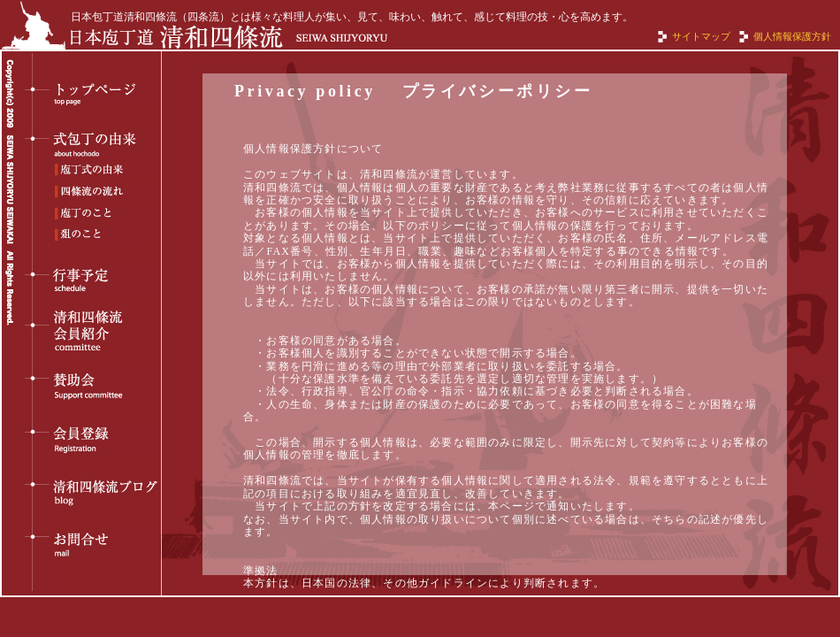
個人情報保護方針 (792, 36)
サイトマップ (701, 36)
